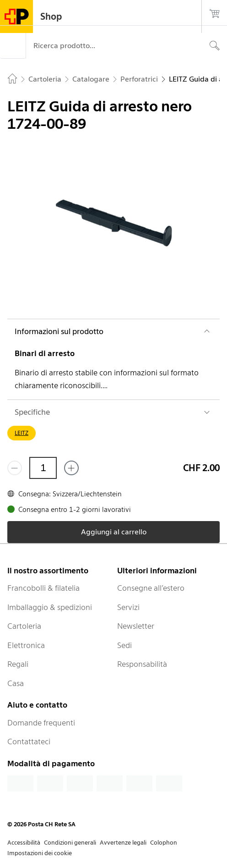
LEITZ (22, 433)
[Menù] (13, 46)
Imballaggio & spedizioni (50, 607)
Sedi (124, 645)
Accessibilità (24, 843)
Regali (18, 664)
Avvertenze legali (123, 843)
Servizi (128, 607)
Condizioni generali (70, 843)
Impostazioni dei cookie (40, 853)
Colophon (164, 843)
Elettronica (26, 645)
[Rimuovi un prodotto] (15, 468)
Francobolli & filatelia (43, 588)
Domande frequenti (41, 723)
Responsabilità (142, 664)
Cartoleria (24, 626)
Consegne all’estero (151, 588)
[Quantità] (43, 468)
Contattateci (29, 742)
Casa (16, 683)
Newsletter (136, 626)
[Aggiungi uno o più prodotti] (71, 468)
